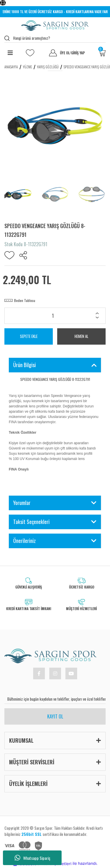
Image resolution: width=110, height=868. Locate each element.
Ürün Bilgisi (24, 365)
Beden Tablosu (25, 300)
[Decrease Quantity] (97, 318)
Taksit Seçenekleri (31, 522)
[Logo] (55, 26)
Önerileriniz (24, 541)
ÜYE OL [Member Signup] (65, 53)
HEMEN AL (81, 336)
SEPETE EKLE (29, 336)
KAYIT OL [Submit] (55, 716)
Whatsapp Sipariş (32, 858)
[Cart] (102, 53)
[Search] (55, 38)
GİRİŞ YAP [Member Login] (78, 53)
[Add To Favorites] (9, 255)
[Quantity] (55, 316)
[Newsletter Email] (55, 699)
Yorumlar (22, 503)
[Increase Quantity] (97, 314)
